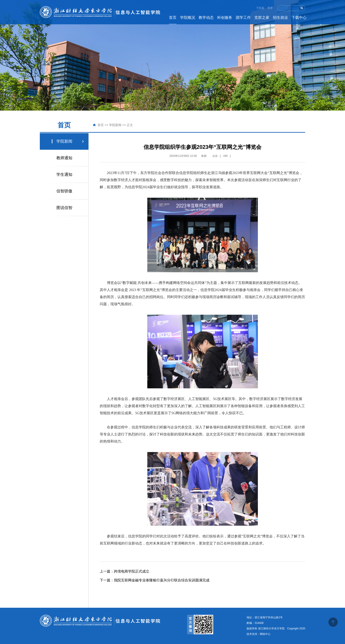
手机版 (260, 8)
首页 (101, 125)
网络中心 (265, 634)
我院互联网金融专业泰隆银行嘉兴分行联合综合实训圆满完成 (155, 580)
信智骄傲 (64, 191)
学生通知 (64, 174)
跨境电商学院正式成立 (125, 571)
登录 (270, 8)
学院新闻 (115, 125)
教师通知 (64, 158)
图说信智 (64, 208)
